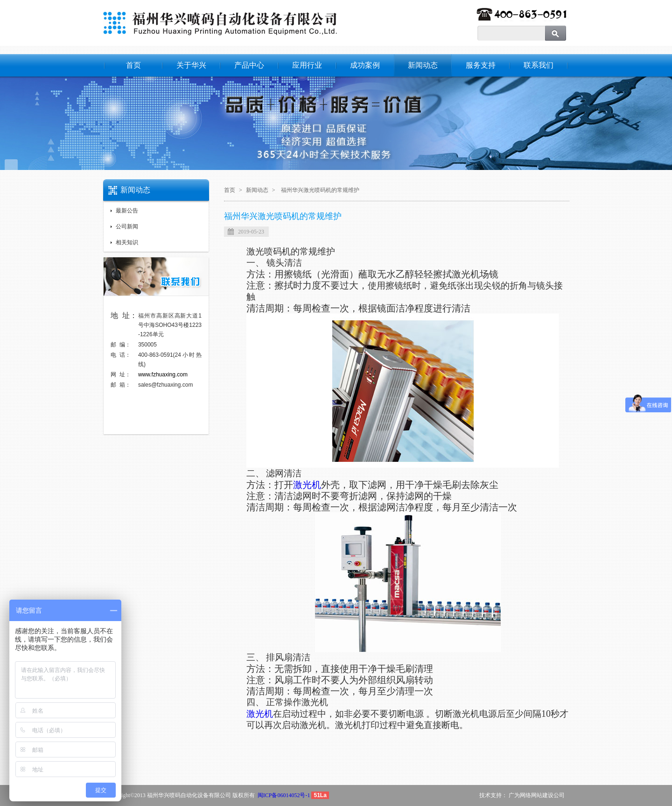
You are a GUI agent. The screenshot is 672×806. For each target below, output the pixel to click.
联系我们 (539, 65)
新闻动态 (423, 65)
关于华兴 (191, 65)
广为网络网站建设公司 (537, 795)
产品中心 (249, 65)
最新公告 (127, 211)
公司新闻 (127, 226)
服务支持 (481, 65)
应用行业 (307, 65)
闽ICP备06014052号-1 (284, 795)
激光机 (307, 485)
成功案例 (365, 65)
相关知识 (127, 242)
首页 (133, 65)
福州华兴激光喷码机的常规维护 (320, 190)
